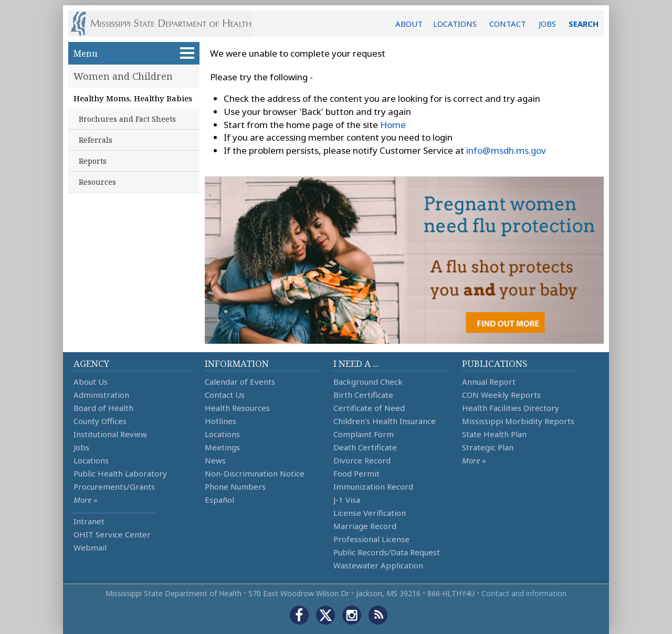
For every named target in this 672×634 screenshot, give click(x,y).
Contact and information (524, 593)
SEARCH (584, 24)
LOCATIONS (455, 24)
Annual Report (489, 382)
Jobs (81, 447)
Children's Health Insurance (385, 421)
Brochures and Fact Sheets (127, 119)
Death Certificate (365, 447)
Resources (97, 182)
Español (219, 500)
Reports (93, 161)
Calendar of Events (240, 382)
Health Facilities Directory (511, 408)
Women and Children (123, 76)
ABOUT (409, 24)
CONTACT (508, 24)
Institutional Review (110, 434)
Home (393, 125)
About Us (91, 382)
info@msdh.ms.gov (506, 150)
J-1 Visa (347, 500)
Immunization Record (373, 487)
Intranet (89, 521)
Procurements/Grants (114, 487)
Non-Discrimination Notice (255, 473)
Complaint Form (364, 434)
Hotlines (220, 421)
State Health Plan (494, 434)
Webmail (90, 547)
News (215, 460)
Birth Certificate (363, 395)
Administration (101, 395)
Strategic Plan (488, 447)
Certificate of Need (369, 408)
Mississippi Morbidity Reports (518, 421)
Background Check (368, 382)
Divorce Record (362, 460)
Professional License (371, 539)
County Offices (100, 421)
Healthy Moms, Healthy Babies (133, 98)
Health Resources (237, 408)
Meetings (222, 447)
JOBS (547, 24)
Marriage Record (365, 526)
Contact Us (225, 395)
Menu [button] (134, 53)
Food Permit (356, 473)
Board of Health (103, 408)
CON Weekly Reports (501, 395)
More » (85, 500)
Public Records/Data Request (387, 552)
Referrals (96, 140)
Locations (91, 460)
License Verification (370, 513)
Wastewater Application (378, 565)
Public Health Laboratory (120, 473)
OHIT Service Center (112, 534)
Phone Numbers (235, 487)
